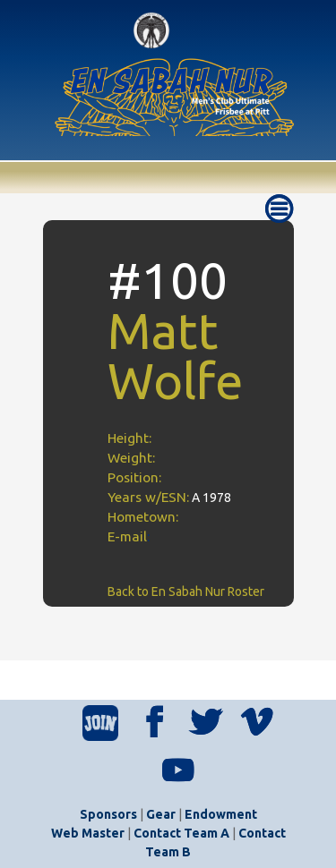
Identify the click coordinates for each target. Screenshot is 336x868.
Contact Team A (181, 833)
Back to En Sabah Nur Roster (186, 591)
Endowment (221, 814)
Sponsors (108, 814)
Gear (161, 814)
